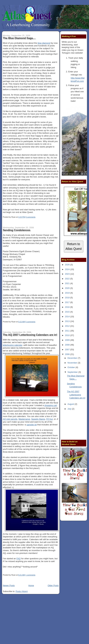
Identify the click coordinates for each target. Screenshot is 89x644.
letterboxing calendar (12, 345)
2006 (68, 354)
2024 (68, 269)
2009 (68, 340)
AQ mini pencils (10, 419)
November (73, 363)
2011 (68, 331)
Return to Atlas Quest (74, 246)
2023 (68, 274)
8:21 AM (22, 575)
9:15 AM (22, 322)
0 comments (30, 322)
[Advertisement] (75, 425)
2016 (68, 307)
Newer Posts (9, 585)
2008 (68, 345)
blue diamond (44, 43)
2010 (68, 335)
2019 (68, 293)
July (70, 409)
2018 (68, 298)
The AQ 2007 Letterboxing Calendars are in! (30, 335)
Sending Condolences (17, 230)
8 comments (30, 217)
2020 (68, 288)
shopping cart (51, 405)
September (73, 372)
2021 (68, 283)
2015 (68, 312)
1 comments (30, 575)
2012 (68, 326)
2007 (68, 350)
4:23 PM (22, 217)
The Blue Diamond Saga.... (19, 38)
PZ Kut (49, 419)
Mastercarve (24, 419)
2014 (68, 317)
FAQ (19, 559)
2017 (68, 302)
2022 (68, 279)
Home (31, 585)
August (71, 404)
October (71, 367)
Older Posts (53, 585)
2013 (68, 321)
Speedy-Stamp (38, 419)
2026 (68, 265)
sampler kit (32, 425)
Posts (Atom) (22, 591)
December (73, 358)
